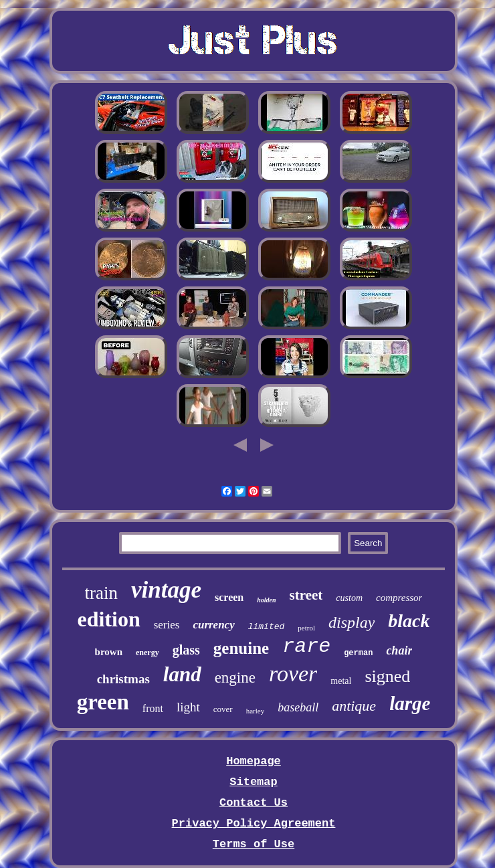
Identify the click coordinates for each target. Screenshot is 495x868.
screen (229, 597)
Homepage (254, 761)
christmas (123, 679)
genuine (241, 648)
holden (266, 600)
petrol (306, 628)
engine (235, 678)
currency (213, 625)
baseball (298, 707)
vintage (166, 590)
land (182, 674)
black (409, 621)
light (188, 707)
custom (349, 598)
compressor (399, 598)
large (410, 703)
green (103, 702)
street (306, 595)
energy (147, 653)
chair (399, 650)
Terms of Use (254, 844)
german (358, 653)
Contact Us (254, 803)
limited (267, 627)
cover (223, 709)
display (352, 622)
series (167, 625)
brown (109, 652)
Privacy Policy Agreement (254, 823)
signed (387, 676)
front (153, 708)
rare (306, 646)
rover (293, 674)
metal (341, 681)
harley (255, 711)
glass (186, 650)
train (101, 593)
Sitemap (253, 782)
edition (108, 619)
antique (354, 706)
